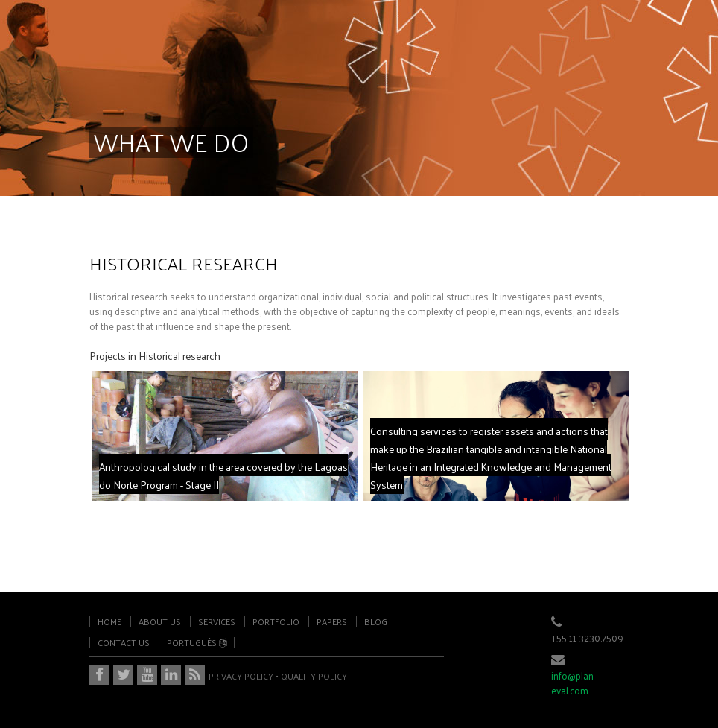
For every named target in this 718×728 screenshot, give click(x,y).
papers (332, 621)
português (197, 642)
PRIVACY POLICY (241, 676)
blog (376, 621)
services (217, 621)
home (109, 621)
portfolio (276, 621)
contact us (124, 642)
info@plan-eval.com (574, 683)
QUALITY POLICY (314, 676)
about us (160, 621)
